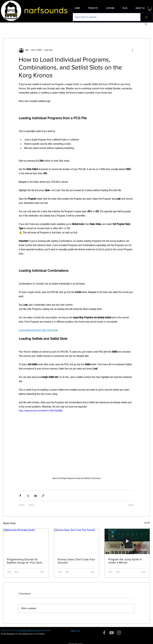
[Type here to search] (104, 17)
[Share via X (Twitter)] (28, 496)
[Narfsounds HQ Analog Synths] (26, 541)
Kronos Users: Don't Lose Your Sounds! (76, 561)
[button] (150, 9)
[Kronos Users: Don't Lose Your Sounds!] (77, 541)
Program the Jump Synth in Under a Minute (125, 561)
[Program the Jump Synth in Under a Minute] (127, 541)
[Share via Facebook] (20, 496)
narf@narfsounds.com (30, 630)
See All (147, 523)
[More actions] (132, 50)
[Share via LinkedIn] (36, 496)
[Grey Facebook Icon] (104, 633)
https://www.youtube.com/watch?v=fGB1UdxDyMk (41, 411)
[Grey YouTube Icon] (112, 633)
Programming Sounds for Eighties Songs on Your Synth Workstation (25, 561)
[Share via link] (43, 496)
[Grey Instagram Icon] (119, 633)
